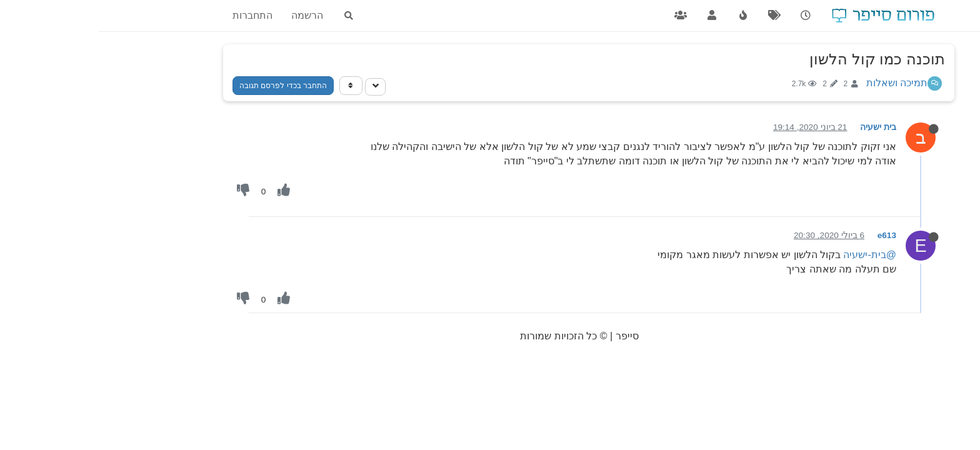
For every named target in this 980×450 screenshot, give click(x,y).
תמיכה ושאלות (798, 83)
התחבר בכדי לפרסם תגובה (184, 86)
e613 (788, 235)
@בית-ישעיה (771, 255)
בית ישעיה (779, 127)
